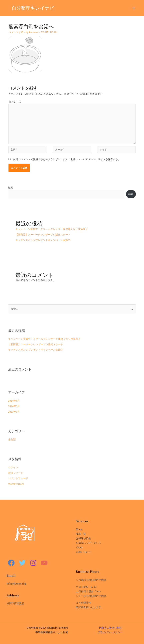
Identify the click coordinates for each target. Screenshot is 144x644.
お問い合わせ (83, 552)
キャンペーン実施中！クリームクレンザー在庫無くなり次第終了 (52, 229)
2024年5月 (14, 406)
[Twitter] (22, 563)
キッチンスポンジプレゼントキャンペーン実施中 (43, 240)
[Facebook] (11, 563)
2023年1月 (14, 412)
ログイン (13, 467)
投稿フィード (16, 473)
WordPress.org (16, 484)
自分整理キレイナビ (34, 8)
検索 (11, 188)
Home (79, 529)
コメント (15, 102)
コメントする (16, 32)
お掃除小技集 (83, 538)
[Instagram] (33, 563)
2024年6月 (14, 401)
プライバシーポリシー (110, 632)
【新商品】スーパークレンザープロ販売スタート (43, 235)
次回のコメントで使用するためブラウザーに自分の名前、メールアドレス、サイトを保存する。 (67, 159)
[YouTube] (44, 563)
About (79, 548)
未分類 (12, 439)
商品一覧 (81, 534)
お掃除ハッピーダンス (88, 543)
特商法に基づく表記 (110, 628)
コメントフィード (18, 478)
